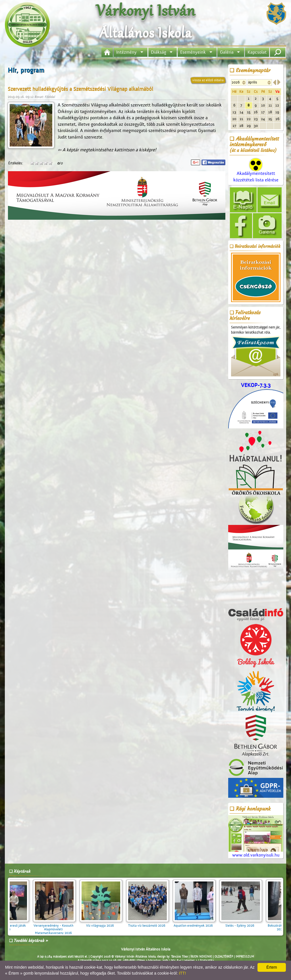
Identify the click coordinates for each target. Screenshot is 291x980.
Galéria (227, 52)
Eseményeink (193, 52)
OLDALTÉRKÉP (224, 957)
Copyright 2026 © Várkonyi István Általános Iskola (123, 957)
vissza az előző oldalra (208, 80)
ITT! (182, 973)
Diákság (159, 52)
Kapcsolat (257, 52)
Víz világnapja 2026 (106, 924)
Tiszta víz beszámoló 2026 (153, 924)
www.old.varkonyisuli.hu (256, 836)
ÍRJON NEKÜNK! (201, 957)
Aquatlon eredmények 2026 (199, 924)
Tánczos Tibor (179, 957)
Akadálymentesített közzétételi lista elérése (256, 172)
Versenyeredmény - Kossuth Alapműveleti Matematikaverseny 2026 (59, 927)
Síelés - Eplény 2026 (246, 924)
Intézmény (126, 52)
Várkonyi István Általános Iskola (146, 949)
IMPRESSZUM (245, 957)
